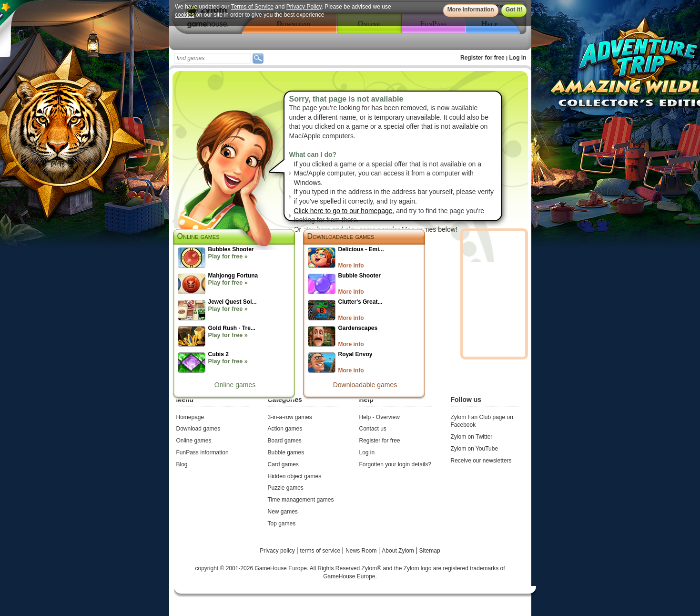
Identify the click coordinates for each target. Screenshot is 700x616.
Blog (182, 464)
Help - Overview (380, 417)
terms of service (321, 551)
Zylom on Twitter (472, 437)
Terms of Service (252, 7)
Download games (198, 429)
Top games (282, 524)
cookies (185, 15)
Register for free (482, 58)
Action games (285, 429)
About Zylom (399, 551)
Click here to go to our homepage (343, 211)
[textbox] (213, 58)
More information (470, 10)
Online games (235, 385)
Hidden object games (295, 476)
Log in (518, 58)
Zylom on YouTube (475, 449)
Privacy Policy (304, 7)
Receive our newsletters (481, 461)
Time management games (301, 500)
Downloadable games (341, 236)
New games (283, 512)
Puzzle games (286, 488)
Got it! (513, 10)
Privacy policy (278, 551)
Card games (283, 464)
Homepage (190, 417)
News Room (362, 551)
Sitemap (430, 551)
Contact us (373, 429)
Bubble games (286, 452)
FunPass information (203, 452)
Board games (285, 441)
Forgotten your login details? (395, 464)
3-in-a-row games (290, 417)
